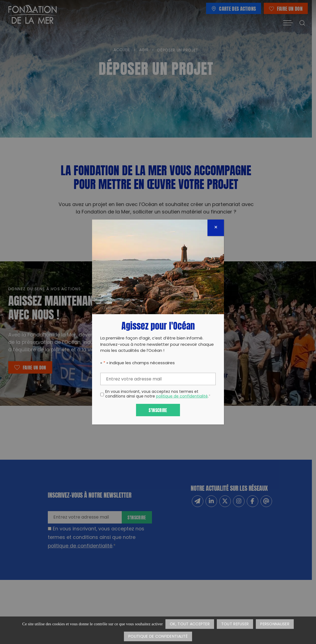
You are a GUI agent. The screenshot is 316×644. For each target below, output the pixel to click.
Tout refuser (235, 624)
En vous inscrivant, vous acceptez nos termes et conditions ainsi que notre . (158, 394)
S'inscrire (158, 410)
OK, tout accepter (190, 624)
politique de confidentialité (182, 397)
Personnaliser (275, 624)
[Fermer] (216, 228)
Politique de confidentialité (158, 637)
